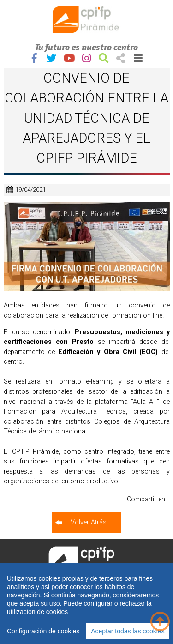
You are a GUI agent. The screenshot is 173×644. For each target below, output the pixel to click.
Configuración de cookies (43, 631)
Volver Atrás (89, 522)
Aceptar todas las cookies (128, 631)
